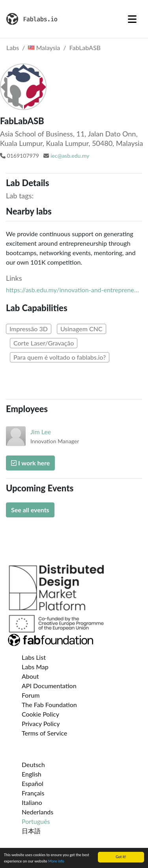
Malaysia (44, 48)
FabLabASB (85, 48)
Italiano (32, 802)
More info (56, 861)
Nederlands (37, 812)
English (32, 774)
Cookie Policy (40, 714)
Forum (31, 695)
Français (33, 793)
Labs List (34, 657)
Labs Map (35, 667)
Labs (13, 48)
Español (33, 783)
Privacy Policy (41, 723)
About (30, 676)
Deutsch (33, 764)
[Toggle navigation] (132, 19)
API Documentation (49, 686)
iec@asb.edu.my (70, 156)
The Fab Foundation (49, 705)
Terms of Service (44, 733)
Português (36, 821)
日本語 (31, 831)
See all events (30, 510)
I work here (30, 463)
